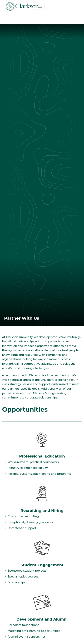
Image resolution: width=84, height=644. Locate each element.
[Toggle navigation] (40, 6)
